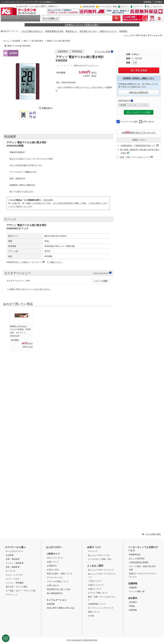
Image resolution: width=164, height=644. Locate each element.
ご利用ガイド (53, 6)
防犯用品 (123, 31)
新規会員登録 (89, 7)
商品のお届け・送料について (60, 574)
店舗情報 (133, 583)
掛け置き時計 (37, 41)
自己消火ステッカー (88, 31)
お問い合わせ (148, 122)
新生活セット (72, 31)
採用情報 (147, 2)
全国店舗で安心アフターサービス (139, 132)
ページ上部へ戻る (153, 534)
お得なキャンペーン (108, 31)
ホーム (6, 41)
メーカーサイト (35, 262)
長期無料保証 (135, 555)
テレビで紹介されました (32, 31)
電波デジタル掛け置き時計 (59, 41)
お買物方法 (52, 566)
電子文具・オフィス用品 (17, 587)
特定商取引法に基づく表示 (59, 589)
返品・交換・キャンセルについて (135, 157)
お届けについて (95, 589)
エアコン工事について (98, 593)
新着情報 (51, 604)
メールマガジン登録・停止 (100, 559)
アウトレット (12, 595)
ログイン (125, 7)
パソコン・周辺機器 (15, 583)
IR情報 (132, 606)
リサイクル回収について (58, 581)
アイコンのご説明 (102, 52)
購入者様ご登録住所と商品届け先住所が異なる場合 (140, 151)
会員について (53, 562)
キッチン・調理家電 (15, 563)
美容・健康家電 (13, 567)
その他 (91, 616)
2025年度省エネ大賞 (54, 31)
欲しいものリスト (155, 7)
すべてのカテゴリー (15, 551)
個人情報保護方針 (55, 593)
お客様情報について (97, 604)
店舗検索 (133, 588)
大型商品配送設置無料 (139, 562)
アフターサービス (55, 578)
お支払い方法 (53, 570)
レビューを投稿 (101, 281)
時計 (26, 41)
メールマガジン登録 (108, 7)
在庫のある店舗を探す (139, 92)
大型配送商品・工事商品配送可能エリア (138, 146)
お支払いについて (96, 585)
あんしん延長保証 (137, 558)
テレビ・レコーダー (15, 575)
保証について (94, 612)
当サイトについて (55, 558)
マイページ (138, 7)
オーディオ (11, 571)
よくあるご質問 (38, 6)
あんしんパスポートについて (101, 570)
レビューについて (101, 273)
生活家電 (16, 41)
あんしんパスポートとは (99, 555)
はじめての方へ (22, 6)
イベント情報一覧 (137, 591)
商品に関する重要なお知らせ (61, 608)
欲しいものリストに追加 (139, 112)
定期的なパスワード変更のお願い (82, 25)
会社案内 (158, 2)
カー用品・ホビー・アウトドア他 (20, 591)
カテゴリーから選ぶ (11, 18)
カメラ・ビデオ (13, 579)
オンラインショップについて (101, 608)
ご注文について (95, 581)
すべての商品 (49, 18)
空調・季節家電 (13, 559)
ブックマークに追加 (129, 122)
